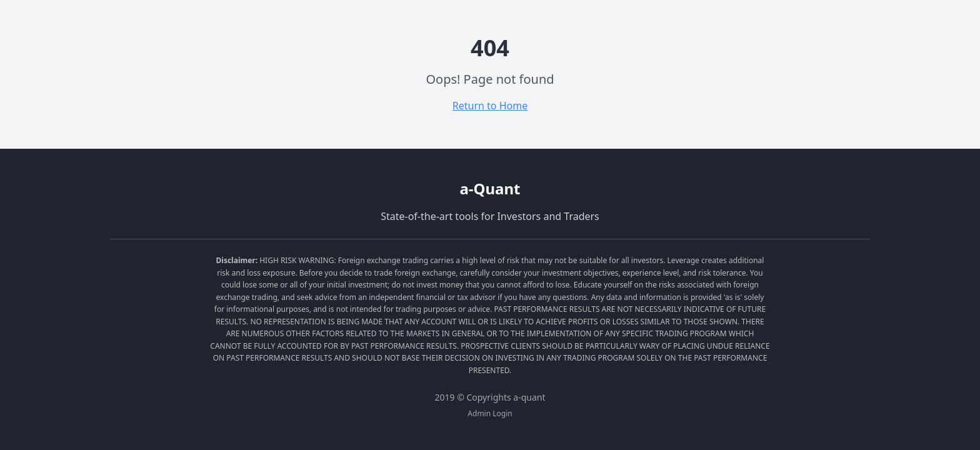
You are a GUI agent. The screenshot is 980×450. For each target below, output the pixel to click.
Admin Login (490, 414)
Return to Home (490, 106)
